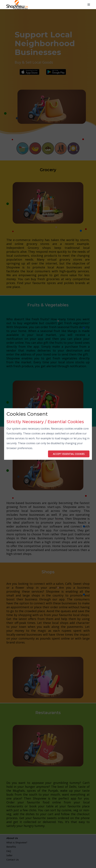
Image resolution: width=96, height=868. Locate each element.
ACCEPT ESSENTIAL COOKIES (69, 454)
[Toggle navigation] (89, 5)
